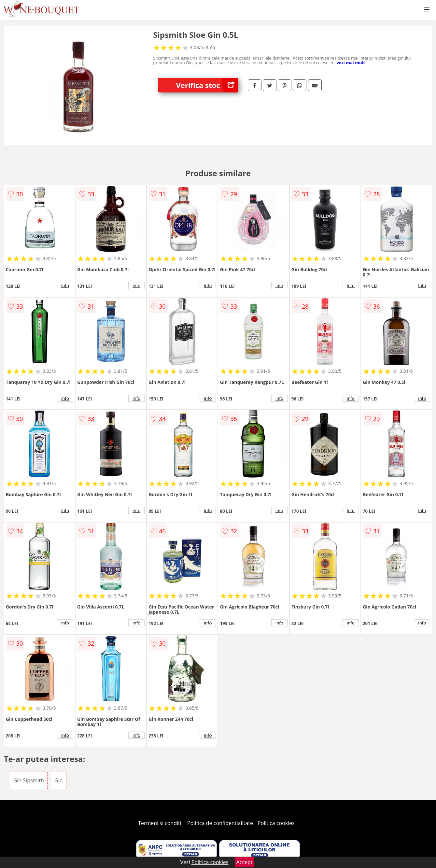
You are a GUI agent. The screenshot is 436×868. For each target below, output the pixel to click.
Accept (245, 862)
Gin (58, 780)
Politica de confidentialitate (220, 823)
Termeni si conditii (160, 823)
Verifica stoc (207, 85)
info (65, 286)
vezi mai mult (351, 63)
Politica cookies (276, 823)
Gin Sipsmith (29, 780)
